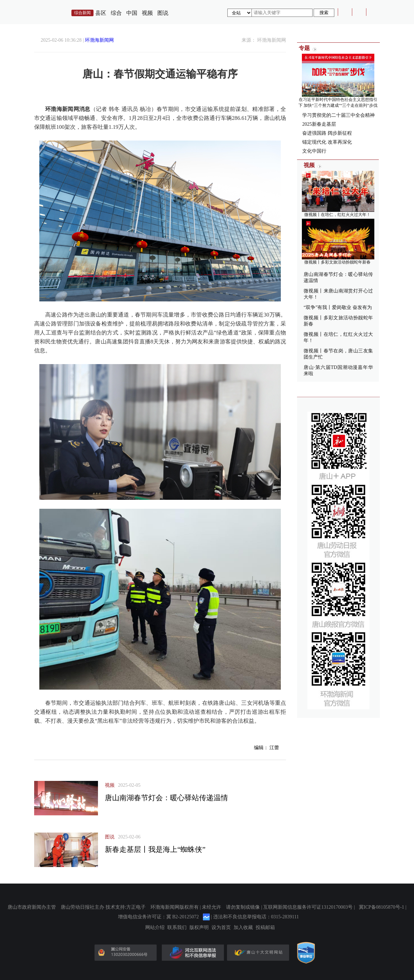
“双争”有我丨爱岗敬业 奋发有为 (338, 307)
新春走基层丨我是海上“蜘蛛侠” (155, 849)
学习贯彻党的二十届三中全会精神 (338, 115)
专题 (304, 48)
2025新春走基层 (319, 124)
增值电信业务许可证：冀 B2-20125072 (159, 917)
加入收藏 (243, 928)
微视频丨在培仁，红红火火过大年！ (337, 215)
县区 (101, 13)
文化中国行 (314, 151)
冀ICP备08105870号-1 (381, 907)
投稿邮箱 (265, 928)
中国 (132, 13)
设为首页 (221, 928)
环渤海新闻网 (99, 40)
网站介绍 (155, 928)
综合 (116, 13)
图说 (163, 13)
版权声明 (199, 928)
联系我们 (177, 928)
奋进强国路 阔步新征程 (327, 133)
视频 (147, 13)
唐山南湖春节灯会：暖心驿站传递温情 (166, 798)
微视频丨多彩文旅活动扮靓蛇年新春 (337, 262)
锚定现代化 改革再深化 (327, 142)
